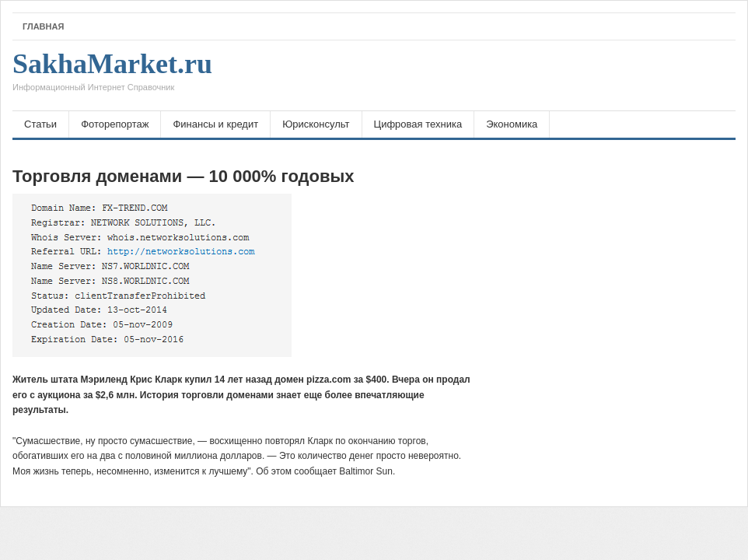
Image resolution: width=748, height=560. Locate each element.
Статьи (40, 124)
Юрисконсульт (316, 124)
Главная (43, 26)
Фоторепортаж (115, 124)
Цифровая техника (418, 124)
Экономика (512, 124)
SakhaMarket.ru (112, 75)
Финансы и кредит (215, 124)
